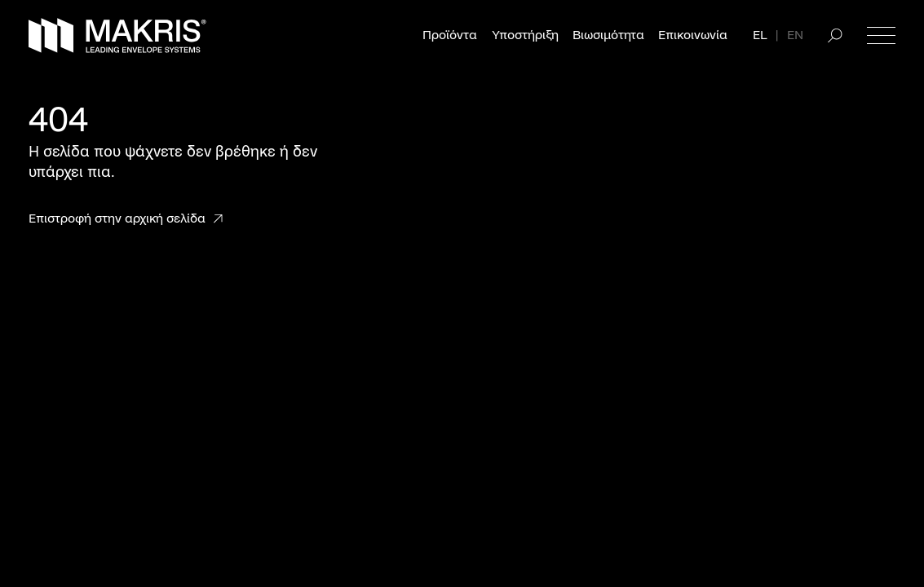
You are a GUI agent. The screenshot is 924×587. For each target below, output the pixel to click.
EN (795, 35)
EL (760, 35)
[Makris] (117, 35)
